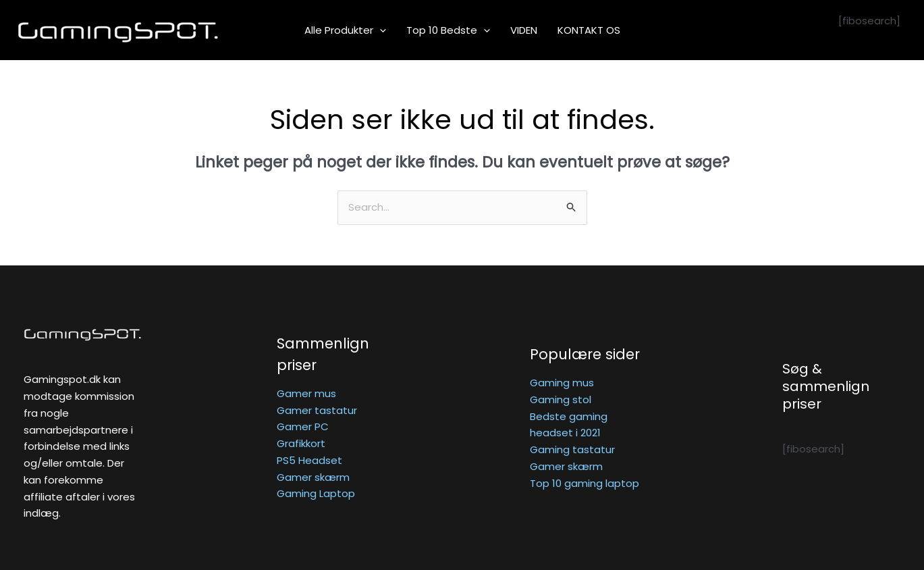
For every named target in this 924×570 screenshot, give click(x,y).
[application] (380, 30)
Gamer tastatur (317, 410)
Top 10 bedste (448, 30)
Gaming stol (561, 399)
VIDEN (524, 30)
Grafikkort (301, 443)
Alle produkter (345, 30)
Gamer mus (306, 393)
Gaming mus (562, 383)
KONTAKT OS (589, 30)
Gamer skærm (313, 477)
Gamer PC (303, 426)
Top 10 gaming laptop (585, 483)
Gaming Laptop (316, 493)
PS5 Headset (309, 460)
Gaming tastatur (572, 449)
